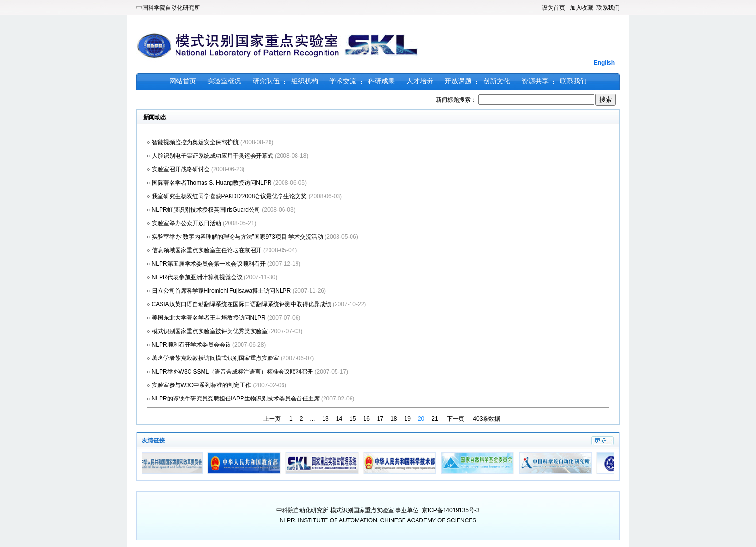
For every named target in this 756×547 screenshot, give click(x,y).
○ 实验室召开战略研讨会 (179, 169)
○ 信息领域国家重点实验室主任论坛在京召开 (205, 250)
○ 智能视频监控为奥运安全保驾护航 (193, 142)
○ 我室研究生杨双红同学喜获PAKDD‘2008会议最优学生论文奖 (228, 196)
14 (339, 419)
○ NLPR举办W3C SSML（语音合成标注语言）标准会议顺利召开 (231, 372)
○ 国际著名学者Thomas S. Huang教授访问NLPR (210, 183)
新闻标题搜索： (516, 100)
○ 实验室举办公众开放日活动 (185, 223)
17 (380, 419)
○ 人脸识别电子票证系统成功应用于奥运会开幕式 (211, 156)
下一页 (456, 419)
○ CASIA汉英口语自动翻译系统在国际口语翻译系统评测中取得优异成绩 (240, 304)
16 (366, 419)
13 (325, 419)
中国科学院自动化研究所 (168, 8)
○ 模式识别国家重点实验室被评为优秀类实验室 (208, 331)
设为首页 (553, 8)
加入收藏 (581, 8)
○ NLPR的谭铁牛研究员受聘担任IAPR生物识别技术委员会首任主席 (234, 399)
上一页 (272, 419)
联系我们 (608, 8)
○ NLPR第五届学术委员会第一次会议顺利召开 (207, 264)
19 (408, 419)
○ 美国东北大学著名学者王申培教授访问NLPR (207, 318)
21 (435, 419)
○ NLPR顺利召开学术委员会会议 (189, 345)
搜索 (606, 100)
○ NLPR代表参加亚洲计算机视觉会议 (195, 277)
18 (394, 419)
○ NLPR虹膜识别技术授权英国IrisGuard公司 (204, 210)
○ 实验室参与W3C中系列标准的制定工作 (200, 385)
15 (353, 419)
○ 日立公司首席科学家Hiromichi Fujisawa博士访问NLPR (220, 291)
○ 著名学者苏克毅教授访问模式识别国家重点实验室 (214, 358)
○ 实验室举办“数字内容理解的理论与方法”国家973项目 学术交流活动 (236, 237)
